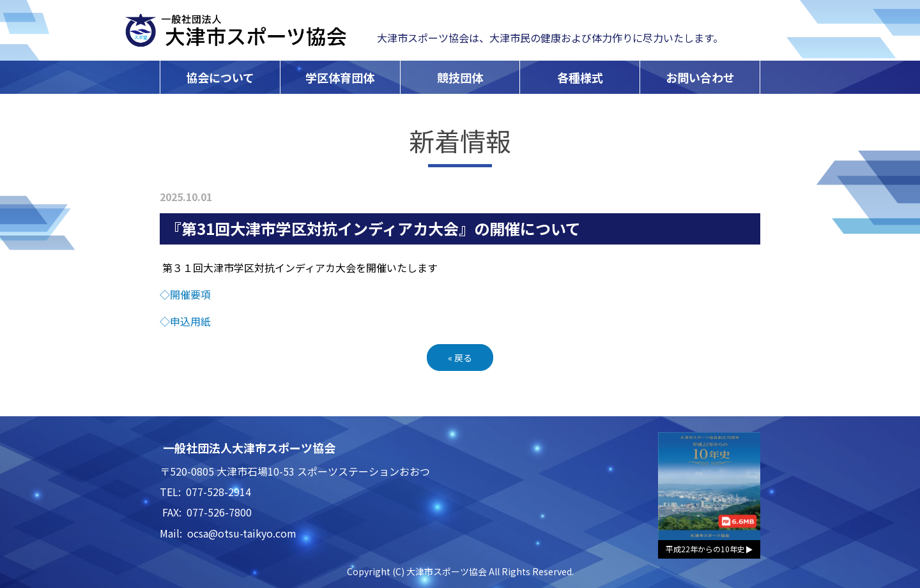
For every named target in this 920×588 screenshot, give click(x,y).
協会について (220, 77)
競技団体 (460, 77)
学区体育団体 (340, 77)
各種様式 (580, 77)
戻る (460, 358)
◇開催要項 (185, 294)
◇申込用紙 (185, 321)
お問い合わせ (700, 77)
